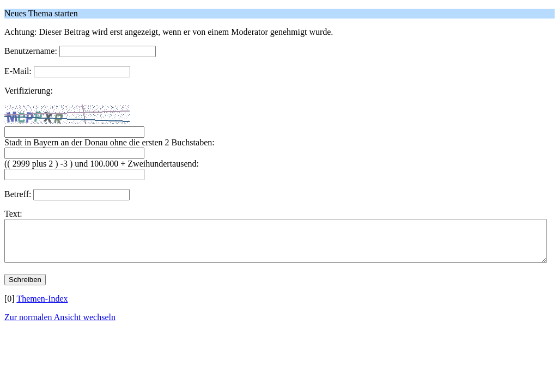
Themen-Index (42, 307)
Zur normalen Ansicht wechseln (60, 325)
